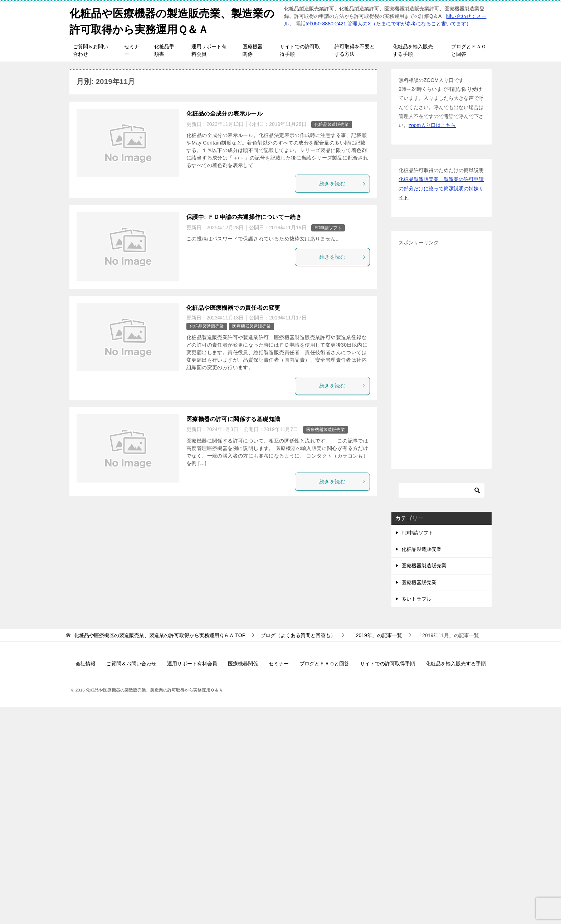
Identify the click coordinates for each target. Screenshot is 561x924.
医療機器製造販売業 (252, 326)
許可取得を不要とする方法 (355, 50)
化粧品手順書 (164, 50)
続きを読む (343, 184)
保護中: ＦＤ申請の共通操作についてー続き (244, 217)
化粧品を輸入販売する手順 (413, 50)
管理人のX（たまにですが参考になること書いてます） (409, 24)
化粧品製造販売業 (332, 124)
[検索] (442, 490)
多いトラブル (416, 599)
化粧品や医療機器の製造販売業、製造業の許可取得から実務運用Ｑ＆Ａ (172, 20)
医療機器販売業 (419, 582)
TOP (160, 635)
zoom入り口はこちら (432, 125)
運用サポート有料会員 (209, 50)
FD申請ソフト (328, 228)
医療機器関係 (253, 50)
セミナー (132, 50)
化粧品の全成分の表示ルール (225, 114)
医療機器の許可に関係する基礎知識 (233, 419)
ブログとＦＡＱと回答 (469, 50)
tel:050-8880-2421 (326, 24)
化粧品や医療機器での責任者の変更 (233, 308)
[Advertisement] (442, 355)
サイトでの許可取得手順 (300, 50)
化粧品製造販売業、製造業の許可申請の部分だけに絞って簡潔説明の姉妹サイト (441, 188)
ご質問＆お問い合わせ (91, 50)
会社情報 (86, 664)
